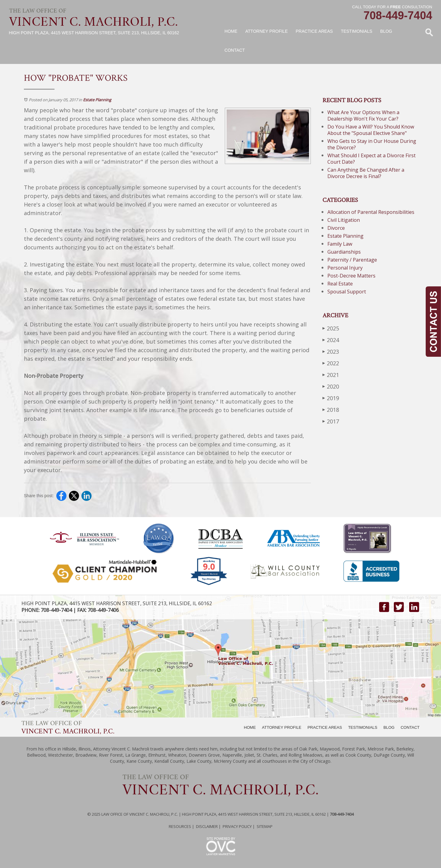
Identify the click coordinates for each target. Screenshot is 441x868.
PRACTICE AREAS (325, 727)
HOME (250, 727)
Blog (386, 31)
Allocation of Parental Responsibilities (371, 212)
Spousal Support (347, 292)
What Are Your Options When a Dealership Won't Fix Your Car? (363, 115)
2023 (331, 351)
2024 (331, 340)
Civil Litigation (344, 220)
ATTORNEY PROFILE (282, 727)
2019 (331, 398)
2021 (331, 375)
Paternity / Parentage (352, 260)
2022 (331, 363)
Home (231, 31)
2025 (331, 328)
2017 (331, 421)
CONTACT (410, 727)
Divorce (336, 228)
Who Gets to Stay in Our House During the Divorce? (372, 144)
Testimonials (357, 31)
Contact (235, 50)
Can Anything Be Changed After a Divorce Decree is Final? (366, 173)
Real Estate (340, 284)
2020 (331, 386)
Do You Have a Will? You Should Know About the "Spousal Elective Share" (371, 130)
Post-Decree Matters (351, 276)
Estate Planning (97, 100)
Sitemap (265, 826)
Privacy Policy (237, 826)
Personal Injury (345, 268)
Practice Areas (314, 31)
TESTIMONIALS (363, 727)
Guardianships (344, 252)
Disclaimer (207, 826)
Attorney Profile (266, 31)
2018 (331, 410)
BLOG (389, 727)
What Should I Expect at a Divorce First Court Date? (371, 159)
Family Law (340, 244)
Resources (180, 826)
